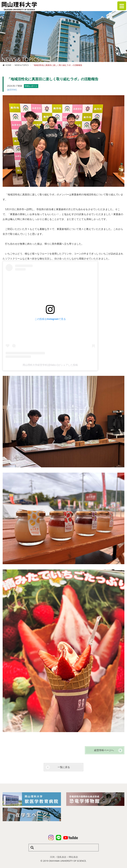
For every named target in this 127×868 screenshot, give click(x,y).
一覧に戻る (64, 767)
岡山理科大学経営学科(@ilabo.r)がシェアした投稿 (50, 365)
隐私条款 (62, 857)
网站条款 (73, 857)
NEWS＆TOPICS (22, 65)
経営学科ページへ (104, 750)
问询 (52, 857)
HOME (8, 65)
